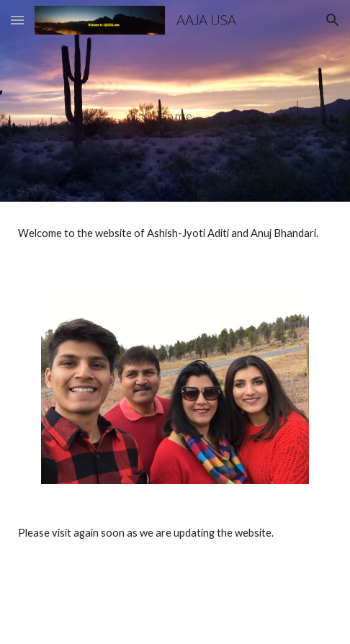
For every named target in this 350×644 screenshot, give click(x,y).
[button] (17, 20)
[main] (175, 101)
